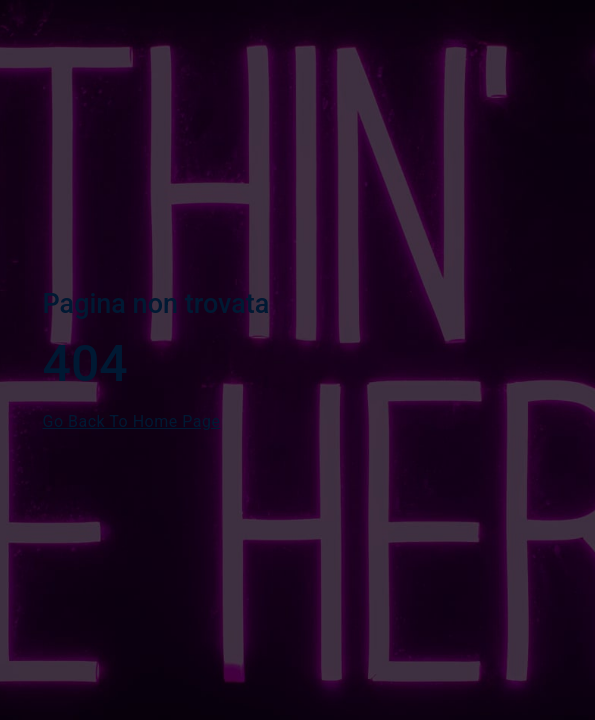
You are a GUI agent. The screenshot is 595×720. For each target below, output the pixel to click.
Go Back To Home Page (132, 421)
